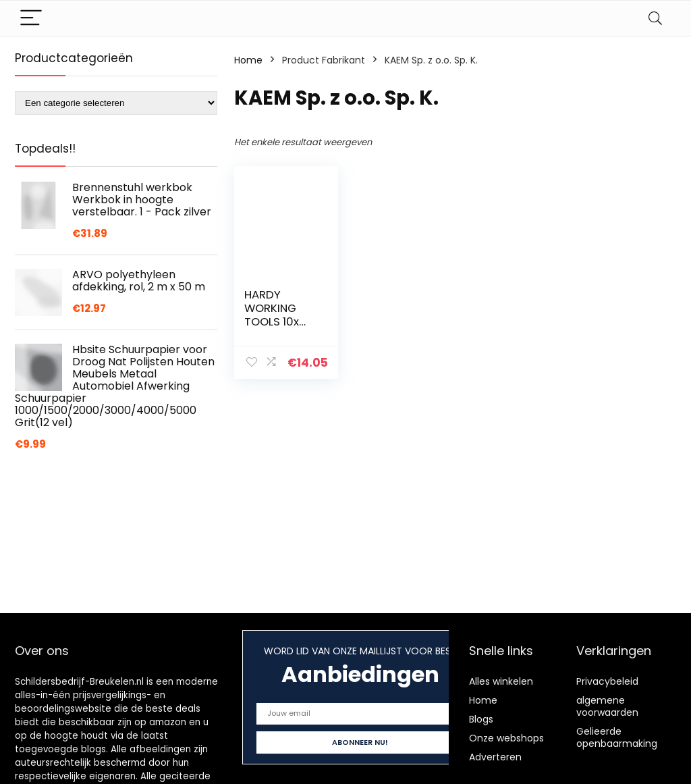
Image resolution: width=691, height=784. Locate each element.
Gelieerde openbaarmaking (617, 737)
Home (248, 60)
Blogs (481, 719)
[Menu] (31, 19)
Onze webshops (506, 738)
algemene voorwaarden (607, 706)
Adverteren (495, 757)
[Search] (655, 19)
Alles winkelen (501, 681)
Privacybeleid (607, 681)
